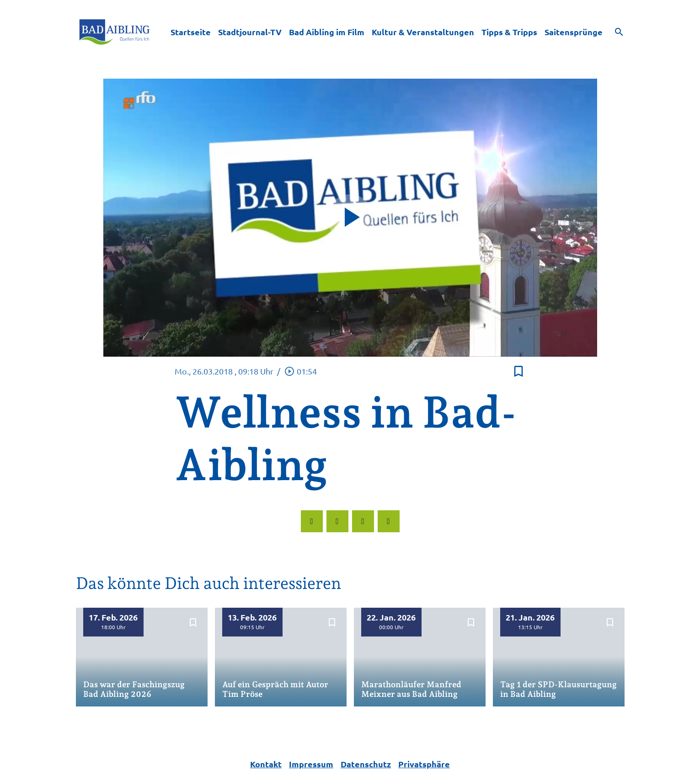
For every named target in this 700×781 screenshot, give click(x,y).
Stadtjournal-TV (250, 32)
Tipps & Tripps (509, 32)
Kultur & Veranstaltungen (423, 32)
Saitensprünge (574, 32)
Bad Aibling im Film (327, 32)
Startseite (191, 32)
